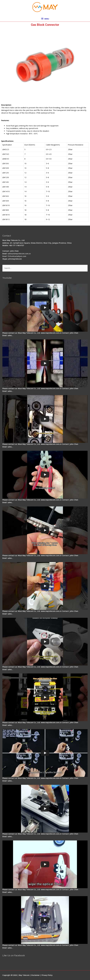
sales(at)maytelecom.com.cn (19, 254)
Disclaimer (35, 975)
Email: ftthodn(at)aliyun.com (14, 256)
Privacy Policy (47, 975)
